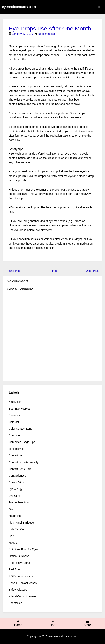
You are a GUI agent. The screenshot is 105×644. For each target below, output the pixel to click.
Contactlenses (17, 476)
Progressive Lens (19, 563)
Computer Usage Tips (22, 442)
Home (53, 271)
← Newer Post (12, 271)
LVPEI (13, 536)
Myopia (13, 543)
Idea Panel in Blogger (22, 523)
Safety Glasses (18, 590)
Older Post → (94, 271)
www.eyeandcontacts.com (63, 636)
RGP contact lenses (21, 576)
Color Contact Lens (20, 429)
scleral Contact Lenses (23, 596)
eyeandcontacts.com (19, 7)
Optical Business (19, 556)
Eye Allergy (16, 489)
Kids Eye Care (17, 529)
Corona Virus (17, 482)
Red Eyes (15, 569)
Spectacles (15, 603)
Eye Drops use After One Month (50, 28)
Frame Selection (19, 502)
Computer (15, 435)
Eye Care (14, 496)
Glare (12, 509)
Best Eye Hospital (20, 409)
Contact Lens (17, 455)
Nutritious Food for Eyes (23, 549)
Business (14, 415)
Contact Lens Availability (24, 462)
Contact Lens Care (20, 469)
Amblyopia (15, 402)
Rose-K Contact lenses (23, 583)
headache (15, 516)
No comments (46, 34)
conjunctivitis (16, 449)
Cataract (14, 422)
